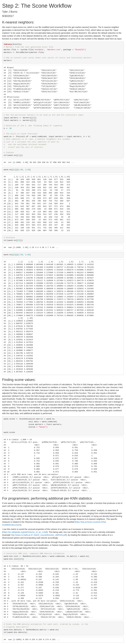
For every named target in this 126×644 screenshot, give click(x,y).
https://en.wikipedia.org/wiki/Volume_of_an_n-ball (25, 532)
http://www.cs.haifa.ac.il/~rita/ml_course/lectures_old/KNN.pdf (38, 535)
